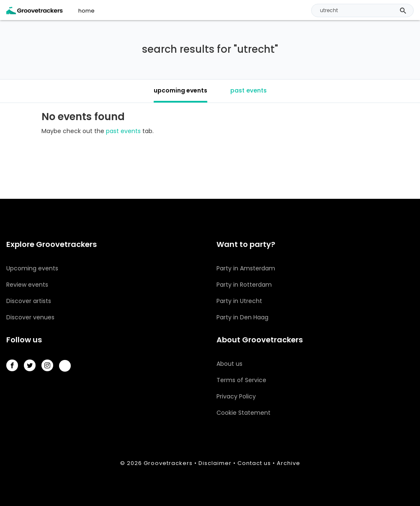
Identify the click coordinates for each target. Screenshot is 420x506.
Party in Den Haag (242, 317)
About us (229, 364)
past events (249, 90)
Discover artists (29, 301)
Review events (27, 285)
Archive (289, 463)
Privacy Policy (236, 396)
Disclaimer (215, 463)
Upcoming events (32, 268)
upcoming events (180, 90)
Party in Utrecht (239, 301)
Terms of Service (241, 380)
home (86, 11)
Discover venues (30, 317)
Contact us (254, 463)
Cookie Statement (243, 413)
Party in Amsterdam (246, 268)
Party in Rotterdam (244, 285)
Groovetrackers (168, 463)
